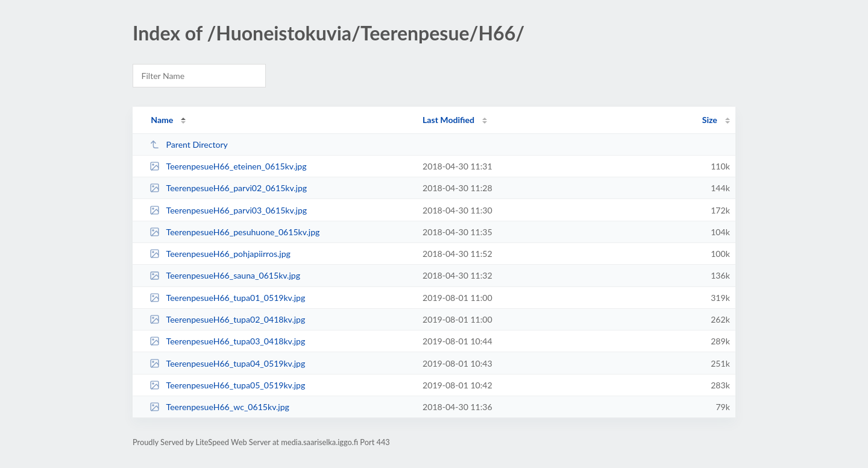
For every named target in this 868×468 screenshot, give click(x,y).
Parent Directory (189, 144)
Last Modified (448, 120)
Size (710, 120)
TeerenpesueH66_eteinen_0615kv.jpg (228, 166)
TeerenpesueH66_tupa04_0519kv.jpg (227, 363)
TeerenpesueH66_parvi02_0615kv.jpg (228, 188)
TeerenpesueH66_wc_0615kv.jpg (219, 407)
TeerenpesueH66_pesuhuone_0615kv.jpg (234, 232)
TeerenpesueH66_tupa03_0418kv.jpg (227, 341)
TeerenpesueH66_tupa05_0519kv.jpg (227, 385)
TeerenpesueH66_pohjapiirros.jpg (220, 254)
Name (162, 120)
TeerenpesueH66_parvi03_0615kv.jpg (228, 210)
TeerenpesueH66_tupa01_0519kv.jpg (227, 298)
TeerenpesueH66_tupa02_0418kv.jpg (227, 319)
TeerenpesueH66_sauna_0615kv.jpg (225, 275)
